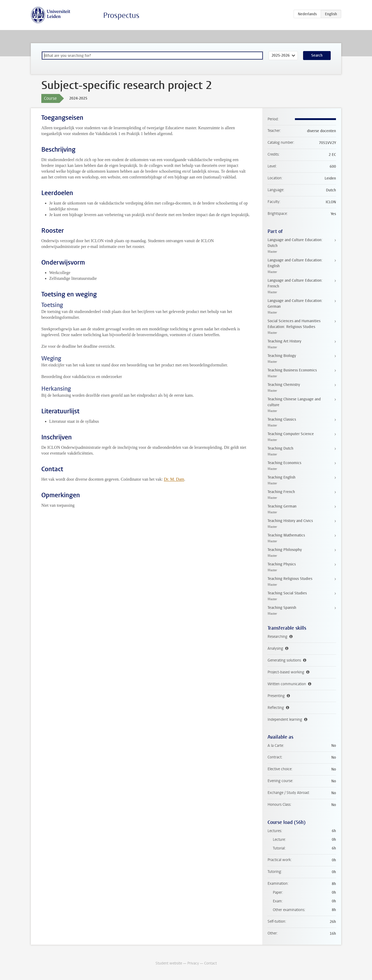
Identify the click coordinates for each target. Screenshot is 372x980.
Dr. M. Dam (174, 479)
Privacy (193, 963)
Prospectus (121, 15)
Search (317, 55)
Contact (210, 963)
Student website (169, 963)
